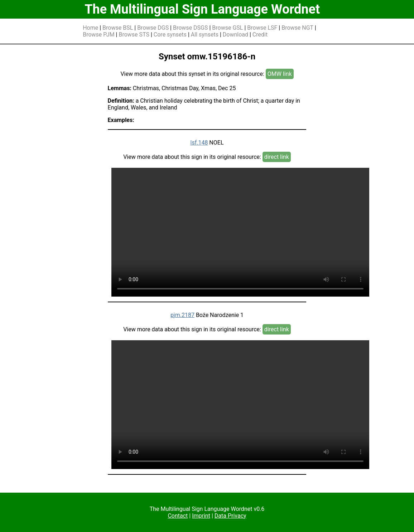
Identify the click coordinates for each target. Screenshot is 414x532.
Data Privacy (230, 516)
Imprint (201, 516)
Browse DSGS (191, 28)
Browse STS (134, 35)
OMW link (280, 74)
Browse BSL (118, 28)
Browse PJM (98, 35)
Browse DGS (153, 28)
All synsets (205, 35)
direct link (277, 157)
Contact (178, 516)
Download (235, 35)
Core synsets (170, 35)
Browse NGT (297, 28)
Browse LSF (262, 28)
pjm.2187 (182, 315)
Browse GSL (227, 28)
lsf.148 (199, 143)
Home (90, 28)
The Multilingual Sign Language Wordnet (202, 9)
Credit (260, 35)
